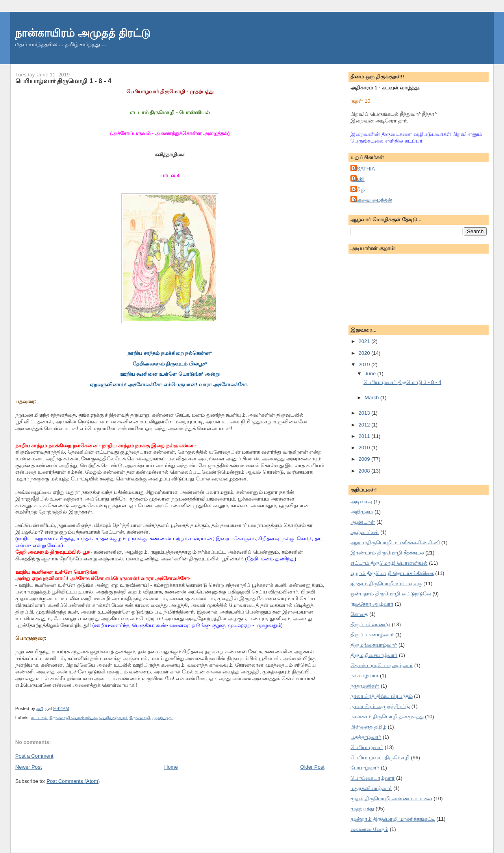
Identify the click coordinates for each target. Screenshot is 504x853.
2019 (365, 364)
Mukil (358, 179)
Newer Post (29, 767)
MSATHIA (364, 169)
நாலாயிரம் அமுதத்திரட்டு (380, 706)
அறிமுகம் (362, 512)
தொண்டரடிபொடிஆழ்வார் (382, 665)
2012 (365, 425)
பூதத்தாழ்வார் (366, 737)
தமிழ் (359, 190)
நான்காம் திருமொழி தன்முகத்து (387, 717)
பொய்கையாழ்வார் (372, 778)
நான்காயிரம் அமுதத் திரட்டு (83, 33)
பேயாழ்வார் (365, 768)
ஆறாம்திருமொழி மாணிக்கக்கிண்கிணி (395, 542)
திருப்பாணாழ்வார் (372, 635)
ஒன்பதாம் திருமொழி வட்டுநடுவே (391, 594)
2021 (365, 341)
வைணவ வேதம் (369, 829)
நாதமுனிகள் (365, 686)
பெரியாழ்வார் (367, 747)
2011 (365, 436)
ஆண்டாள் (363, 522)
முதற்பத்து (162, 718)
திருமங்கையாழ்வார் (374, 645)
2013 (365, 413)
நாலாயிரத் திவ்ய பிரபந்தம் (381, 696)
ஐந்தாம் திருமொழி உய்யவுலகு (386, 583)
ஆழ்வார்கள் (365, 532)
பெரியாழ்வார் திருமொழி (125, 718)
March (372, 398)
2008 (365, 471)
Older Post (312, 767)
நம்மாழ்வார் (364, 676)
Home (171, 767)
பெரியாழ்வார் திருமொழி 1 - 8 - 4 (402, 382)
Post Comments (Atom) (73, 781)
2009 (365, 459)
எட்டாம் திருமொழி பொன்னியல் (64, 718)
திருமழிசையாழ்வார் (374, 655)
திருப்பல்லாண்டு (370, 624)
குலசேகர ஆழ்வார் (372, 604)
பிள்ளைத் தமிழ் (368, 727)
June (371, 374)
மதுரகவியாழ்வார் (371, 788)
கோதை (359, 614)
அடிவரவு (361, 502)
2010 (365, 448)
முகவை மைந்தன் (372, 200)
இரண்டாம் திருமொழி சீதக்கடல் (387, 553)
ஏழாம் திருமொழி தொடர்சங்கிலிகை (392, 573)
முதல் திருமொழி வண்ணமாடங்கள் (391, 798)
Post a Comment (34, 756)
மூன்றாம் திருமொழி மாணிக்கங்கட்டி (393, 819)
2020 (365, 353)
